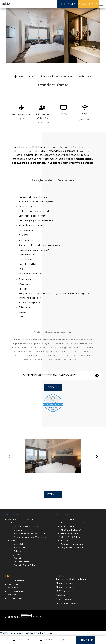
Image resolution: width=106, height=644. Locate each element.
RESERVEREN (86, 640)
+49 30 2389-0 (65, 600)
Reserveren (68, 4)
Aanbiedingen (88, 4)
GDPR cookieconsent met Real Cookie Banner (26, 633)
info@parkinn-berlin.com (67, 604)
